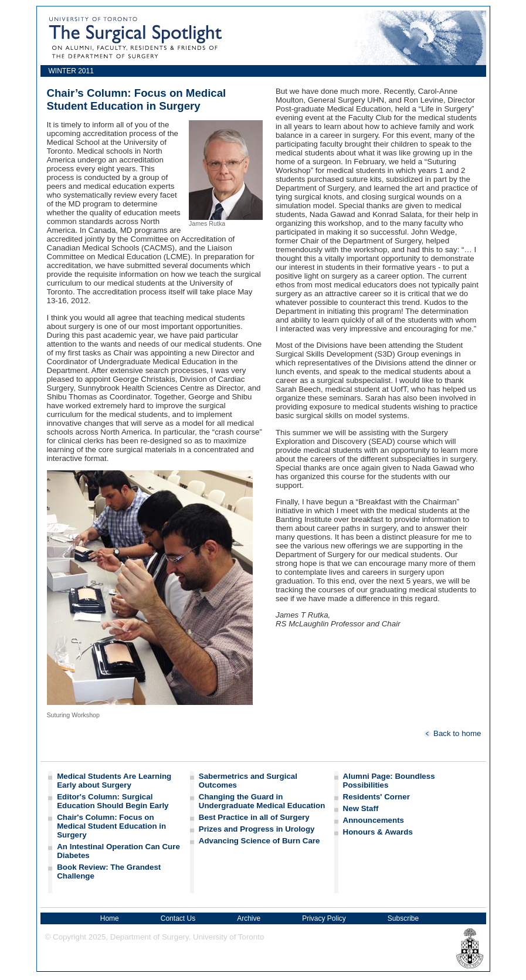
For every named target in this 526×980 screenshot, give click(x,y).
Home (110, 918)
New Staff (361, 808)
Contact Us (178, 918)
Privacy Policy (324, 918)
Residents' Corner (376, 797)
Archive (249, 918)
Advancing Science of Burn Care (259, 841)
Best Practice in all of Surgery (254, 817)
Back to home (452, 733)
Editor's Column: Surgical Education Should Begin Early (113, 801)
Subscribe (403, 918)
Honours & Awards (378, 832)
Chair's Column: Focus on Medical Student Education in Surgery (111, 826)
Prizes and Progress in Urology (257, 829)
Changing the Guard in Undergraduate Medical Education (262, 801)
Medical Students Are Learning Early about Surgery (114, 781)
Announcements (374, 820)
